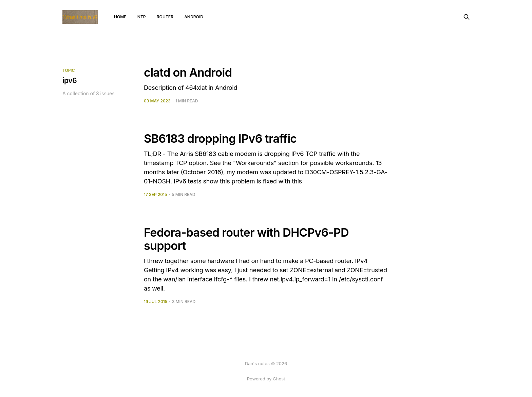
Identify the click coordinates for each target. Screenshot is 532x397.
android (194, 17)
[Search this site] (467, 17)
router (165, 17)
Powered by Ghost (266, 379)
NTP (142, 17)
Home (120, 17)
